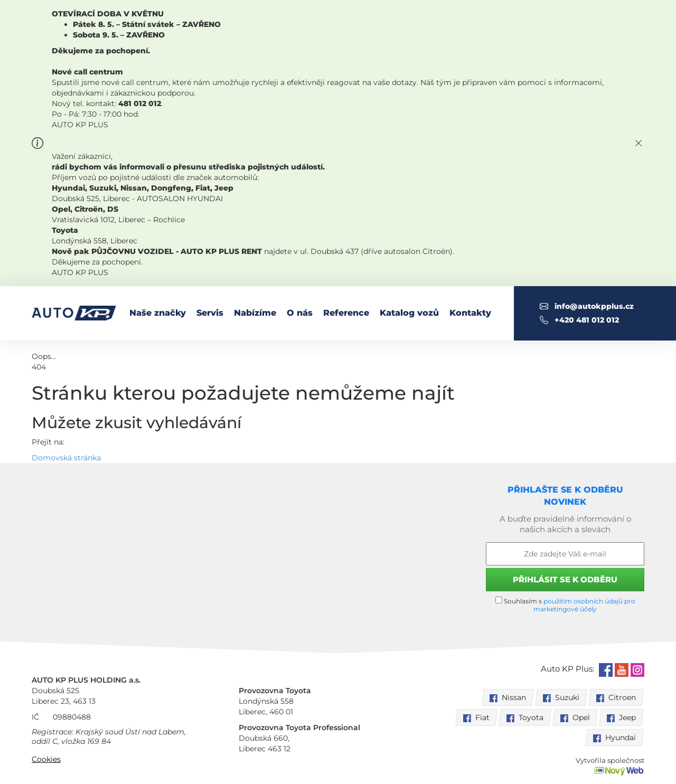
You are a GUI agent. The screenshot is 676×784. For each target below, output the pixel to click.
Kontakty (470, 313)
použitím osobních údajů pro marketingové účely (584, 605)
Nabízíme (255, 313)
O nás (300, 313)
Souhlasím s (565, 605)
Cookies (46, 759)
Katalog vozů (409, 313)
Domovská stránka (66, 458)
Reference (346, 313)
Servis (210, 313)
